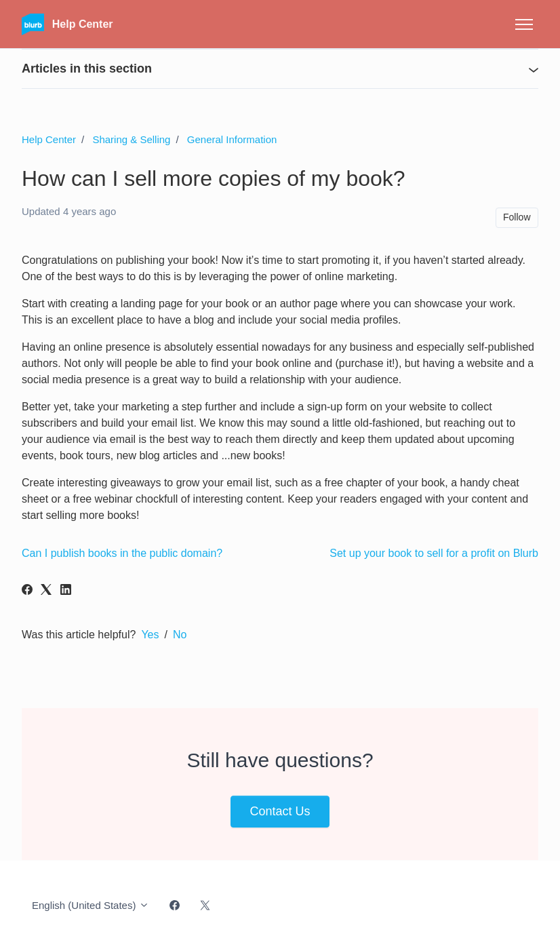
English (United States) (91, 905)
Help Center (49, 139)
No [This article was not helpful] (180, 635)
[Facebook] (27, 591)
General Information (232, 139)
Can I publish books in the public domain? (122, 553)
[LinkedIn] (66, 591)
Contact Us (280, 811)
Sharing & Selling (131, 139)
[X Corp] (46, 591)
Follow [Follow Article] (517, 217)
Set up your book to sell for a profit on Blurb (434, 553)
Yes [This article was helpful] (150, 635)
